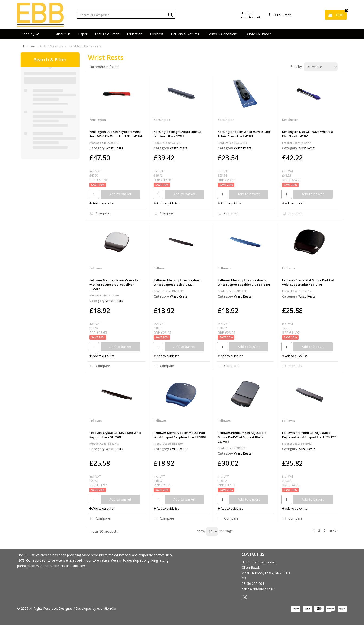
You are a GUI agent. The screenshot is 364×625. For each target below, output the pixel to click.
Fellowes (96, 268)
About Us (63, 34)
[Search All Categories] (126, 15)
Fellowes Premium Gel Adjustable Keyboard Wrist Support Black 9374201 (309, 435)
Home (29, 46)
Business (157, 34)
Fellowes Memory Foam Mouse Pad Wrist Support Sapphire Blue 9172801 (180, 435)
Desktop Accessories (85, 46)
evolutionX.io (107, 608)
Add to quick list (102, 203)
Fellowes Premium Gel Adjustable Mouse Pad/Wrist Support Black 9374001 (242, 437)
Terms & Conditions (222, 34)
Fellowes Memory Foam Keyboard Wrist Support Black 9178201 (178, 282)
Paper (83, 34)
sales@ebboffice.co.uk (258, 589)
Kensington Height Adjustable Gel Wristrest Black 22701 (178, 134)
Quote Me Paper (258, 34)
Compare (99, 214)
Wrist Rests (114, 148)
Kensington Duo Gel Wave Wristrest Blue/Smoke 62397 (308, 134)
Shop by (28, 34)
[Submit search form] (170, 15)
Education (135, 34)
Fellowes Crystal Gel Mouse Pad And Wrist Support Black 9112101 (308, 282)
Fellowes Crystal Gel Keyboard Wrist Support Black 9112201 (115, 435)
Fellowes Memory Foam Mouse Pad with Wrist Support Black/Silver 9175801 (115, 285)
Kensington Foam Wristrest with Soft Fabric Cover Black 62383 (244, 134)
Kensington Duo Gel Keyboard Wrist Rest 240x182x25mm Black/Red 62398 (116, 134)
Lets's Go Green (107, 34)
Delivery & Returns (185, 34)
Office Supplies (52, 46)
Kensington (98, 120)
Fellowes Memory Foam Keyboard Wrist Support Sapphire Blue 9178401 (244, 282)
